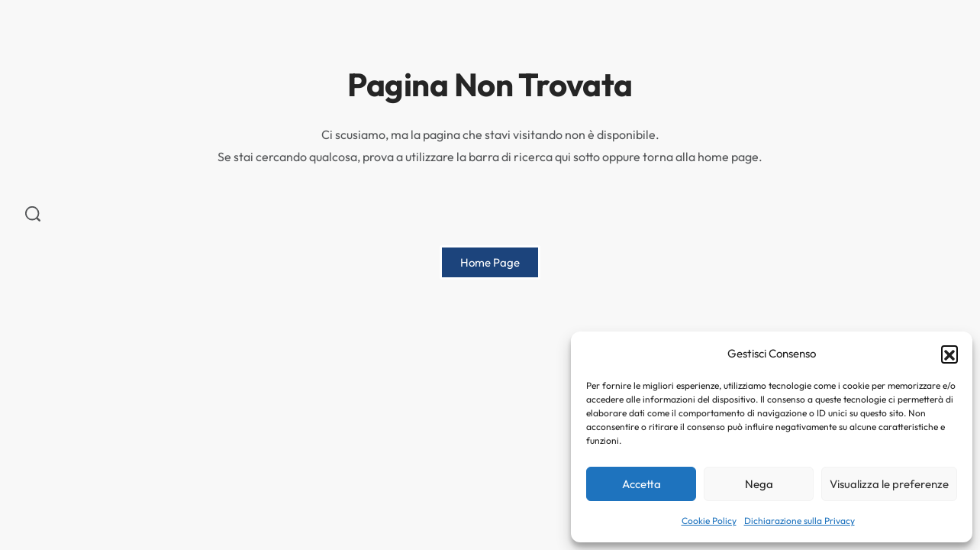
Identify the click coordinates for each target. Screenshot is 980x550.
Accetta (642, 484)
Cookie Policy (709, 521)
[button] (949, 354)
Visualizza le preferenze (889, 484)
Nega (759, 484)
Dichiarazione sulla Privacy (799, 521)
